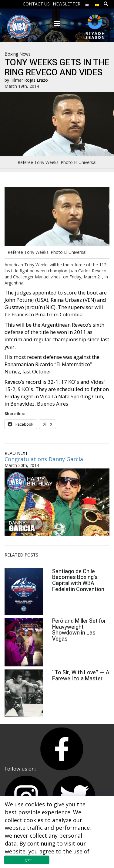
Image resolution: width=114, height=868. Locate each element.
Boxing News (18, 54)
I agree (27, 860)
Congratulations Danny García (44, 459)
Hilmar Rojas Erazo (29, 80)
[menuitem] (87, 3)
